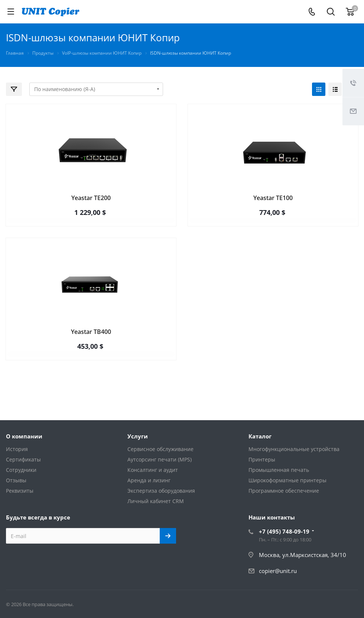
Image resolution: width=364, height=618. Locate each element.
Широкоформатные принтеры (287, 480)
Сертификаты (23, 459)
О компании (24, 436)
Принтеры (262, 459)
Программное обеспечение (284, 491)
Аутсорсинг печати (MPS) (160, 459)
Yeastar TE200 (91, 198)
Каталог (260, 436)
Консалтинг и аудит (153, 470)
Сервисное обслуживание (160, 449)
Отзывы (16, 480)
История (17, 449)
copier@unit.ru (278, 571)
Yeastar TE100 (273, 198)
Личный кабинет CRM (156, 501)
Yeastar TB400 (91, 332)
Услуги (138, 436)
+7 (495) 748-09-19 (284, 531)
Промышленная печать (279, 470)
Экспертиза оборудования (161, 491)
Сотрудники (21, 470)
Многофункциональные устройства (294, 449)
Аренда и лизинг (149, 480)
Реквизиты (20, 491)
